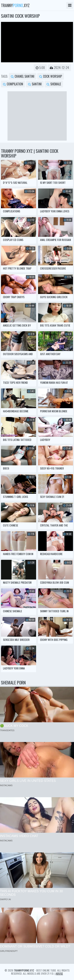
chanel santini (23, 76)
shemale (54, 84)
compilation (13, 84)
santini (35, 84)
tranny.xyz (15, 5)
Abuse (59, 973)
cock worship (51, 76)
